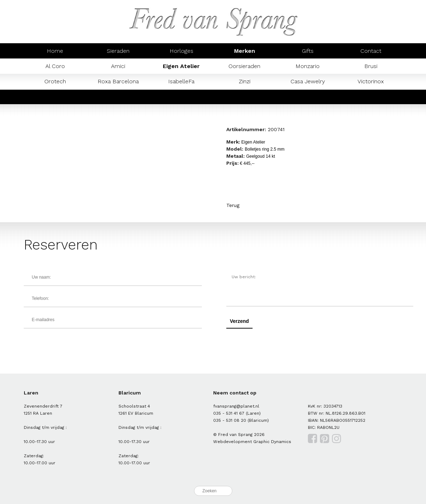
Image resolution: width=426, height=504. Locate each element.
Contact (371, 51)
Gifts (308, 51)
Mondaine (55, 97)
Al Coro (55, 66)
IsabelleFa (181, 81)
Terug (233, 205)
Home (55, 51)
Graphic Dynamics (272, 442)
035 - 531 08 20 (230, 420)
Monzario (308, 66)
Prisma (118, 97)
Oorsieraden (244, 66)
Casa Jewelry (308, 81)
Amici (118, 66)
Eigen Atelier (181, 66)
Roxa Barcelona (118, 81)
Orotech (55, 81)
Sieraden (118, 51)
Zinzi (245, 81)
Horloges (181, 51)
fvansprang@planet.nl (236, 406)
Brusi (371, 66)
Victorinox (371, 81)
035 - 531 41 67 (229, 413)
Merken (245, 51)
